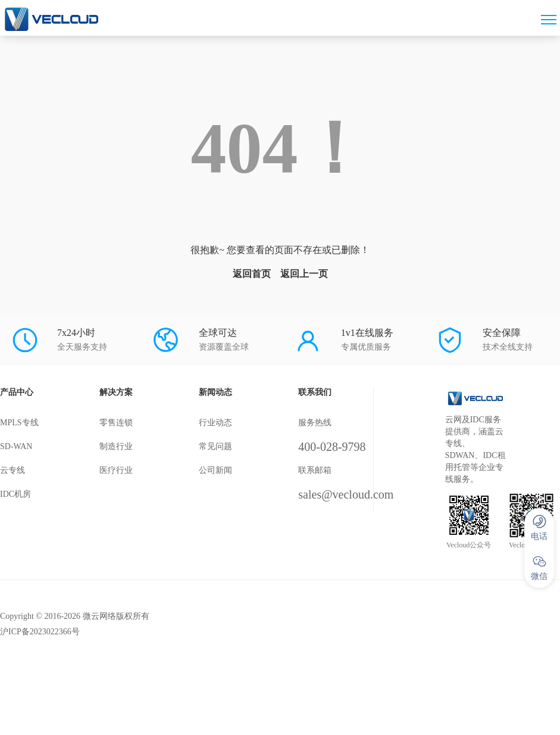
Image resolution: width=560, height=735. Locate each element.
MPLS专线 (19, 423)
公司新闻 (215, 470)
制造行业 (116, 446)
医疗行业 (116, 470)
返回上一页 (304, 274)
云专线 (12, 470)
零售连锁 (116, 423)
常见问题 (215, 446)
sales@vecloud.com (346, 494)
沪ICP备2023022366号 (40, 632)
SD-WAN (16, 446)
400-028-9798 (332, 447)
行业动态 (215, 423)
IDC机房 (15, 494)
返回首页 (252, 274)
